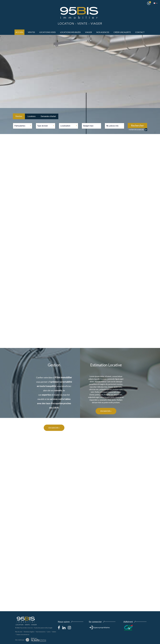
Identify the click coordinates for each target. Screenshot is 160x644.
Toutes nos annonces (23, 634)
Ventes (19, 116)
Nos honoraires (41, 632)
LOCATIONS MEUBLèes (70, 32)
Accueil (19, 32)
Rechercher (138, 125)
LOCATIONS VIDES (48, 32)
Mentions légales (29, 632)
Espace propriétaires (100, 627)
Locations (31, 116)
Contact (140, 32)
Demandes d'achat (48, 116)
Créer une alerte (122, 32)
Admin (54, 632)
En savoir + (106, 411)
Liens (49, 632)
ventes (31, 32)
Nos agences (103, 32)
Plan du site (19, 632)
